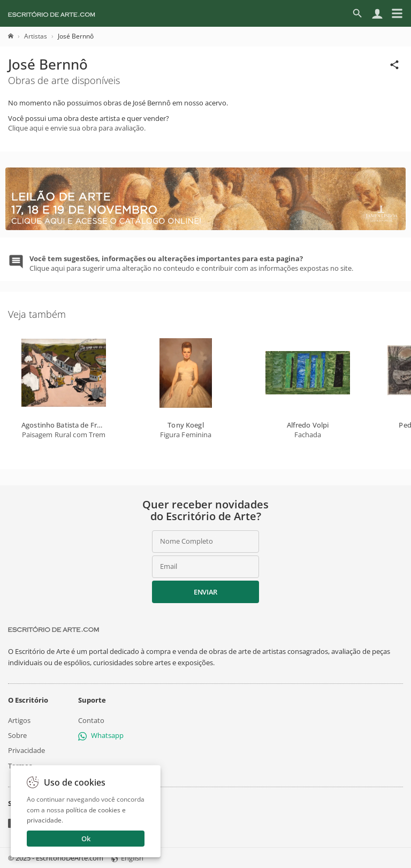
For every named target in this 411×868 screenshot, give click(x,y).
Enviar (205, 592)
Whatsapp (101, 735)
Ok (86, 839)
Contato (91, 720)
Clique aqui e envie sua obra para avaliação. (77, 128)
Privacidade (26, 750)
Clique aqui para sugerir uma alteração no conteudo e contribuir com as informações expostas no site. (191, 263)
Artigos (19, 720)
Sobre (17, 735)
